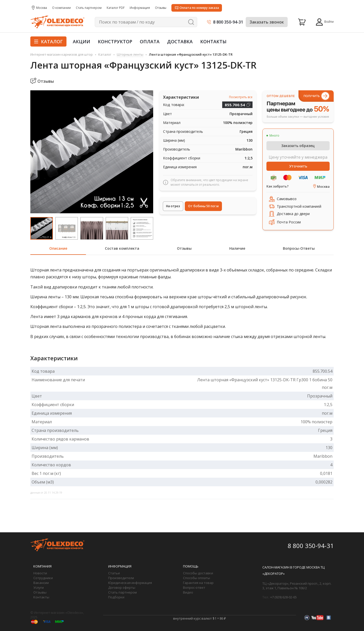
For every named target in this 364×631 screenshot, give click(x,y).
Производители (121, 578)
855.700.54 (235, 105)
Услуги (39, 587)
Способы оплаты (197, 578)
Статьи (114, 573)
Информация (120, 566)
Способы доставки (198, 573)
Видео (188, 592)
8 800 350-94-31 (228, 22)
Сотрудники (43, 578)
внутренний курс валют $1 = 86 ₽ (200, 618)
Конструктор (115, 41)
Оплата (150, 41)
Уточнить (298, 166)
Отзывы (40, 592)
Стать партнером (122, 592)
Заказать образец (298, 146)
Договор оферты (122, 587)
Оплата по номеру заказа (199, 8)
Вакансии (41, 583)
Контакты (213, 41)
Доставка (180, 41)
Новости (40, 573)
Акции (82, 41)
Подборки (116, 597)
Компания (42, 566)
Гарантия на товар (198, 583)
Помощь (191, 566)
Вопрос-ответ (194, 587)
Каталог (48, 41)
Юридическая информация (130, 583)
